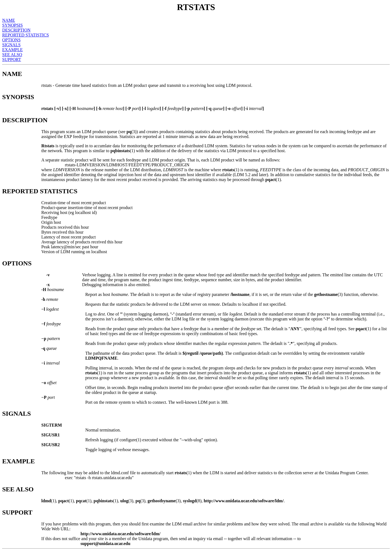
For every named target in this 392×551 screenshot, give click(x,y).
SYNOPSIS (13, 25)
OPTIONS (11, 40)
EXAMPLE (13, 50)
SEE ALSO (12, 55)
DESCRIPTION (16, 30)
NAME (9, 20)
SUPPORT (12, 59)
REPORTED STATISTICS (26, 35)
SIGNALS (11, 45)
